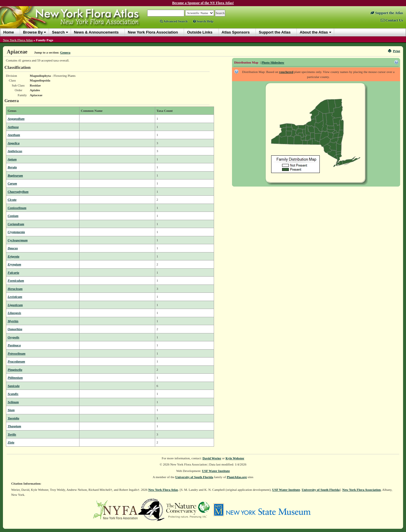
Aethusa (13, 127)
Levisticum (15, 297)
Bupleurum (15, 175)
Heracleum (15, 289)
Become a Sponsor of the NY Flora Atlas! (203, 3)
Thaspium (14, 426)
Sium (11, 410)
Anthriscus (15, 151)
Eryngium (14, 264)
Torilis (12, 434)
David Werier (212, 458)
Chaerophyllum (18, 192)
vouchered (286, 72)
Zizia (11, 442)
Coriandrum (16, 224)
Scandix (13, 394)
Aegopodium (16, 119)
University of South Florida (194, 477)
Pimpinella (15, 370)
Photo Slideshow (273, 62)
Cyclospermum (18, 240)
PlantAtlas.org (237, 477)
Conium (13, 216)
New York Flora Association (361, 490)
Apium (12, 159)
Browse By (33, 32)
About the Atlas (314, 32)
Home (9, 32)
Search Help (203, 21)
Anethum (14, 135)
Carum (12, 183)
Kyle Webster (235, 458)
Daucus (13, 248)
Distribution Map (246, 62)
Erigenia (14, 256)
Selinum (13, 402)
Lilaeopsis (14, 313)
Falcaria (13, 272)
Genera (65, 52)
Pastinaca (14, 345)
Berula (12, 167)
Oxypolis (14, 337)
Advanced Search (174, 21)
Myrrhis (13, 321)
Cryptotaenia (16, 232)
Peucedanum (16, 361)
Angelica (14, 143)
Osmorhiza (15, 329)
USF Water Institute (216, 471)
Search (58, 32)
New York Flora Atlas (18, 40)
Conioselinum (17, 208)
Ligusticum (15, 305)
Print (394, 51)
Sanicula (14, 386)
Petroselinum (17, 353)
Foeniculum (16, 280)
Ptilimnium (15, 378)
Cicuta (12, 199)
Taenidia (13, 418)
